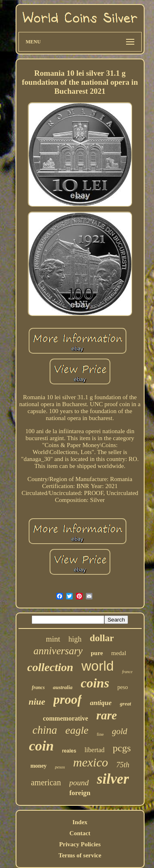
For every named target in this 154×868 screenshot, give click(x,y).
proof (68, 700)
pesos (60, 767)
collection (50, 667)
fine (100, 734)
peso (123, 687)
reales (69, 751)
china (45, 730)
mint (53, 639)
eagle (77, 730)
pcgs (122, 748)
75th (123, 765)
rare (107, 715)
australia (63, 687)
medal (119, 653)
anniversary (58, 651)
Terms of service (80, 855)
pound (79, 783)
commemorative (65, 718)
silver (113, 779)
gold (120, 731)
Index (80, 822)
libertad (95, 750)
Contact (80, 833)
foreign (80, 793)
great (125, 704)
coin (41, 746)
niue (37, 702)
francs (38, 687)
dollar (102, 638)
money (39, 766)
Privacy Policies (80, 844)
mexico (91, 762)
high (75, 639)
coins (95, 683)
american (46, 782)
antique (101, 703)
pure (97, 653)
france (127, 672)
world (98, 666)
